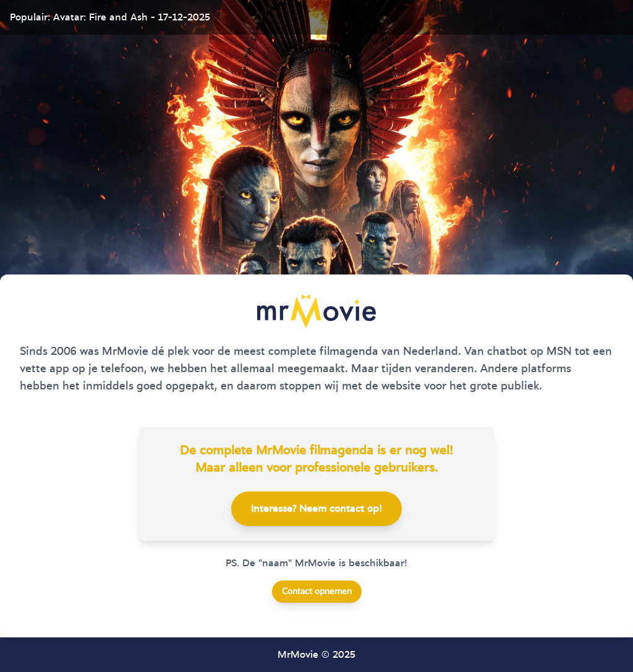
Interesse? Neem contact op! (316, 509)
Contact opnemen (317, 592)
